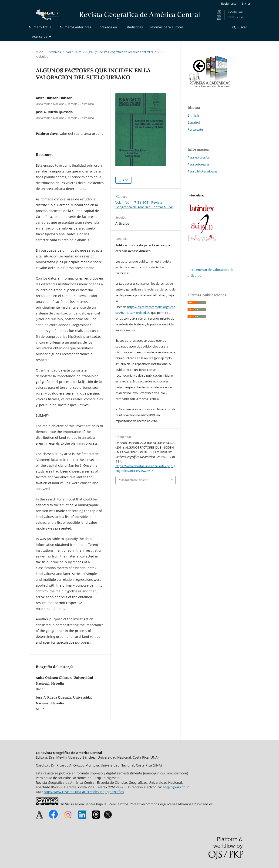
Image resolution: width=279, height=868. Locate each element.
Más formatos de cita (134, 480)
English (193, 115)
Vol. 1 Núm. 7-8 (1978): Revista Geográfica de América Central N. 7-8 (112, 52)
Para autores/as (198, 164)
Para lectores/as (199, 157)
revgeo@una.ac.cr (176, 787)
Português (195, 129)
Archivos (55, 52)
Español (194, 122)
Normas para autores (167, 27)
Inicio (40, 52)
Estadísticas (134, 27)
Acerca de (40, 36)
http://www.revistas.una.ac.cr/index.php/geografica (84, 792)
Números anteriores (76, 27)
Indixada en (108, 27)
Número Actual (41, 27)
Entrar (246, 3)
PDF (125, 180)
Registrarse (229, 3)
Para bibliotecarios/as (202, 171)
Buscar (240, 27)
